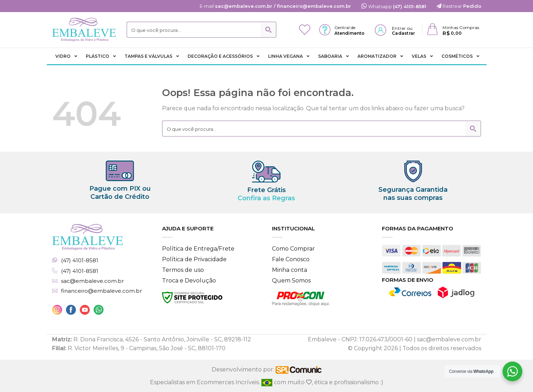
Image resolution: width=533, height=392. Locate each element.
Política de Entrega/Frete (198, 249)
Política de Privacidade (194, 259)
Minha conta (290, 270)
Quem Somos (291, 281)
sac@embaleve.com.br (92, 281)
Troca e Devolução (189, 281)
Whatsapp (394, 6)
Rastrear (459, 6)
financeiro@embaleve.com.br (101, 291)
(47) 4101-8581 (80, 261)
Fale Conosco (291, 259)
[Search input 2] (195, 30)
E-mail (275, 6)
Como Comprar (293, 249)
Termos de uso (183, 270)
